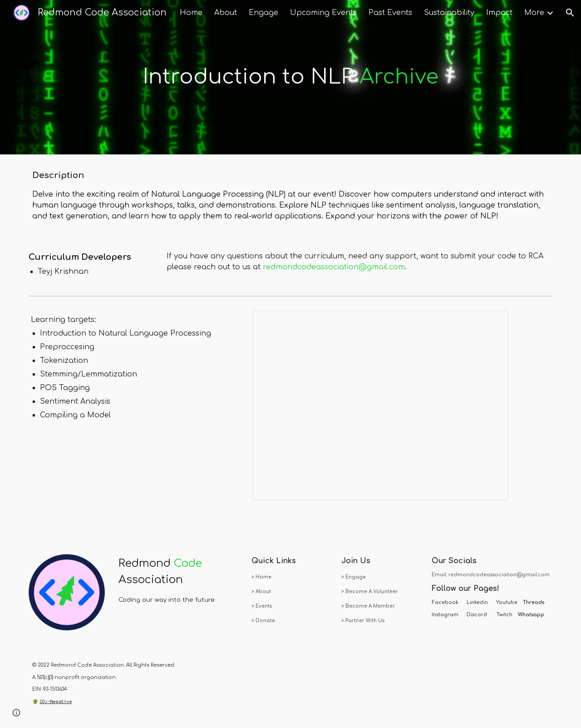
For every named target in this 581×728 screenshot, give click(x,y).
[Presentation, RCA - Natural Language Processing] (380, 405)
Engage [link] (263, 13)
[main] (290, 77)
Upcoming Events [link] (323, 13)
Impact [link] (499, 13)
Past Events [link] (390, 13)
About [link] (226, 13)
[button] (570, 13)
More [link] (534, 13)
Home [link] (191, 13)
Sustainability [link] (449, 13)
